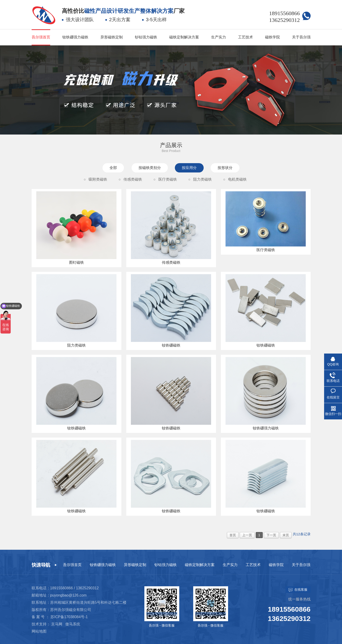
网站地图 (39, 631)
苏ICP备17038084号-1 (69, 617)
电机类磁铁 (237, 179)
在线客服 (298, 590)
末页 (286, 535)
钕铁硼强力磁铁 (75, 37)
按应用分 (189, 168)
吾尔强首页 (41, 37)
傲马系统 (73, 624)
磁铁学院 (272, 37)
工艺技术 (246, 37)
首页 (233, 535)
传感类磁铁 (133, 179)
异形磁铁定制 (112, 37)
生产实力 (219, 37)
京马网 (57, 624)
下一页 (271, 535)
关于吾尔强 (301, 37)
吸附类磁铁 (98, 179)
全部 (113, 168)
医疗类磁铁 (168, 179)
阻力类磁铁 (203, 179)
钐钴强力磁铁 (146, 37)
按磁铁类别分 (150, 168)
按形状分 (225, 168)
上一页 (247, 535)
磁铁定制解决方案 (184, 37)
